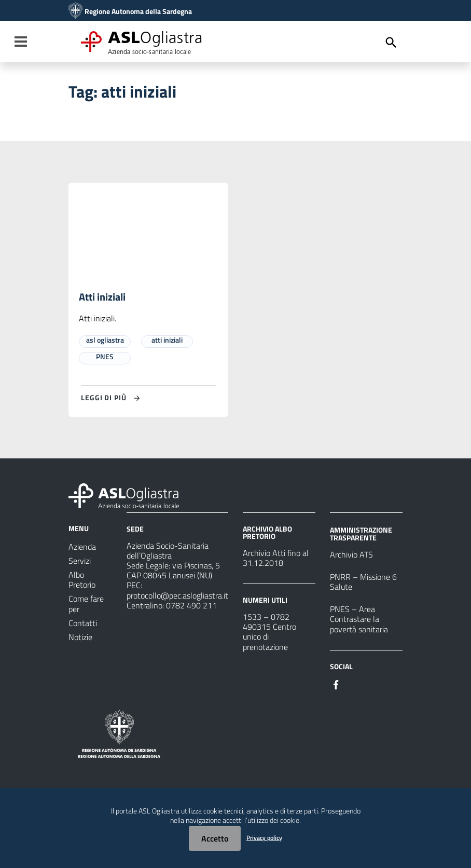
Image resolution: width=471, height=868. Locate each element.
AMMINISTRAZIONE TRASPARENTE (361, 533)
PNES (105, 356)
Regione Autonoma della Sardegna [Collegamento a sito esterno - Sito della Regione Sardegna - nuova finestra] (138, 11)
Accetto (215, 838)
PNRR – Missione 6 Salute (363, 582)
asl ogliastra (105, 340)
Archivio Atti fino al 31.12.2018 (276, 558)
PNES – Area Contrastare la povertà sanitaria (359, 619)
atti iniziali (167, 340)
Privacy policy (264, 838)
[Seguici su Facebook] (336, 684)
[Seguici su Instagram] (355, 684)
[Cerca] (391, 43)
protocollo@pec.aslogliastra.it (177, 595)
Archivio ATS (351, 554)
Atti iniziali (102, 297)
